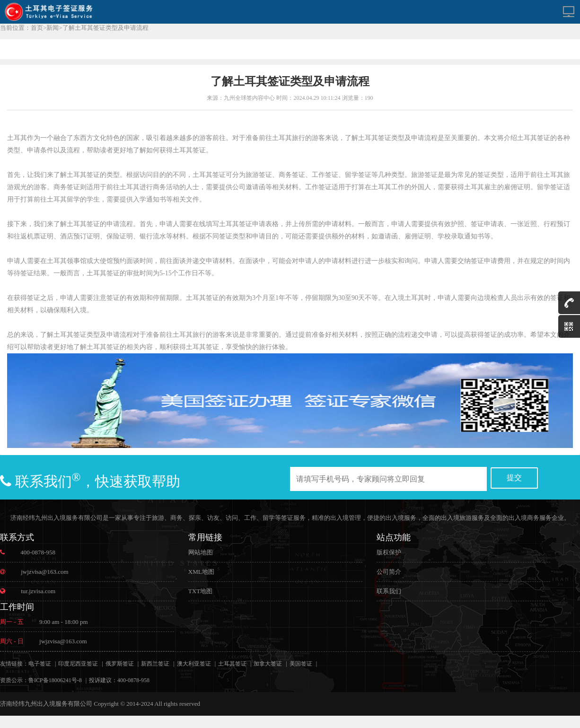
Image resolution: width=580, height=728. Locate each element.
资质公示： (14, 680)
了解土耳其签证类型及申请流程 (105, 28)
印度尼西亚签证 (78, 664)
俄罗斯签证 (120, 664)
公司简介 (389, 572)
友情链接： (14, 664)
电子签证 (40, 664)
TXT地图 (200, 591)
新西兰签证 (155, 664)
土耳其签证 (232, 664)
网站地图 (201, 552)
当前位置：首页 (22, 28)
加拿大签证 (268, 664)
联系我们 (389, 591)
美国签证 (301, 664)
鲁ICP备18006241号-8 (55, 680)
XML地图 (201, 572)
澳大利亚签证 (194, 664)
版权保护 (389, 552)
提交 (514, 478)
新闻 (53, 28)
